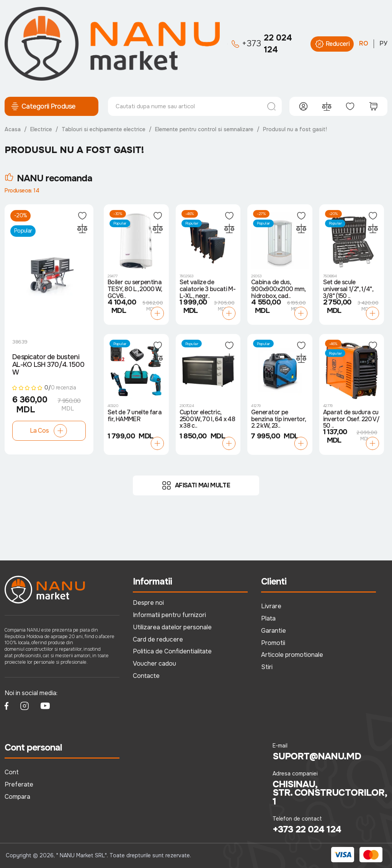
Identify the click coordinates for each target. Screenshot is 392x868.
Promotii (273, 643)
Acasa (13, 129)
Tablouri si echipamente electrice (104, 129)
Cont (12, 772)
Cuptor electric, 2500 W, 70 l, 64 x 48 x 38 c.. (207, 419)
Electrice (41, 129)
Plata (268, 618)
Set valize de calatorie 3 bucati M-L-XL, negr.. (208, 289)
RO (364, 43)
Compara (17, 797)
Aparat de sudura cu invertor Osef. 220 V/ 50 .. (351, 419)
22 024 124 (262, 44)
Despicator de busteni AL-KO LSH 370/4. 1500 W (48, 365)
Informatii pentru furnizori (169, 615)
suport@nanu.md (317, 756)
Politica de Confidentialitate (172, 651)
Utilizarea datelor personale (172, 627)
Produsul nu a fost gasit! (295, 129)
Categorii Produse (43, 106)
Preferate (19, 784)
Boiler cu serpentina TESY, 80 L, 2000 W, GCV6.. (135, 289)
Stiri (267, 667)
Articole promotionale (292, 655)
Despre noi (148, 603)
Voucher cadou (154, 664)
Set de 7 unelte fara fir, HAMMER (135, 416)
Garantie (274, 631)
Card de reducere (158, 639)
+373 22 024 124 (307, 829)
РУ (383, 43)
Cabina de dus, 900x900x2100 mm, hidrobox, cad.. (278, 289)
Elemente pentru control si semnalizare (204, 129)
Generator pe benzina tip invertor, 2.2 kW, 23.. (278, 419)
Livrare (271, 606)
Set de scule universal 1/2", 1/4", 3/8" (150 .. (348, 289)
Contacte (146, 676)
